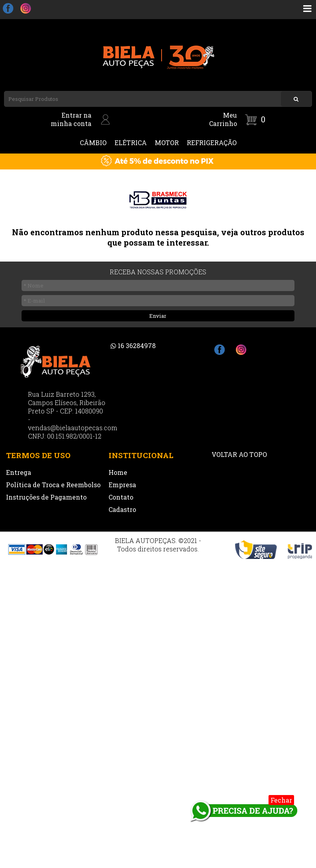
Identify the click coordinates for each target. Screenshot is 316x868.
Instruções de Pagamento (46, 497)
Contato (121, 497)
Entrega (19, 472)
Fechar (281, 800)
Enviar (158, 316)
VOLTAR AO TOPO (239, 454)
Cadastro (122, 509)
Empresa (122, 485)
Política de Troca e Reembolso (53, 485)
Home (118, 472)
